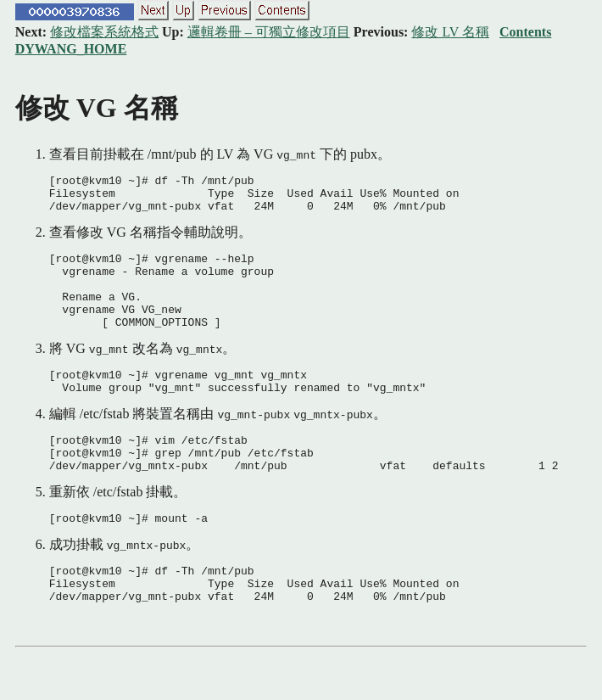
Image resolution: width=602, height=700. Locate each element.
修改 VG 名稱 (97, 108)
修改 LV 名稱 (450, 32)
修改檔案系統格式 (104, 32)
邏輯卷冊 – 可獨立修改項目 (269, 32)
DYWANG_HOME (71, 49)
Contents (525, 32)
